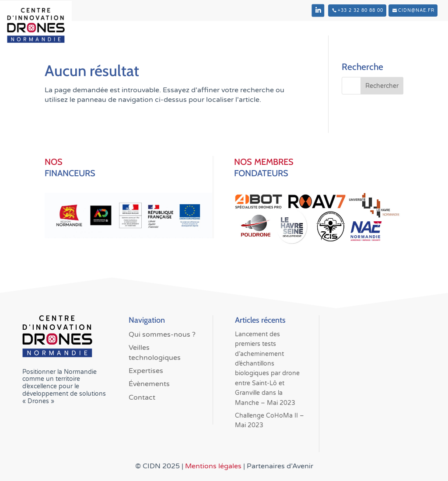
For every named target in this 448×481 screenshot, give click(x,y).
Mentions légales (214, 466)
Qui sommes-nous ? (162, 335)
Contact (142, 397)
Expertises (146, 371)
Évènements (149, 384)
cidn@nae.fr (416, 10)
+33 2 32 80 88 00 (360, 10)
